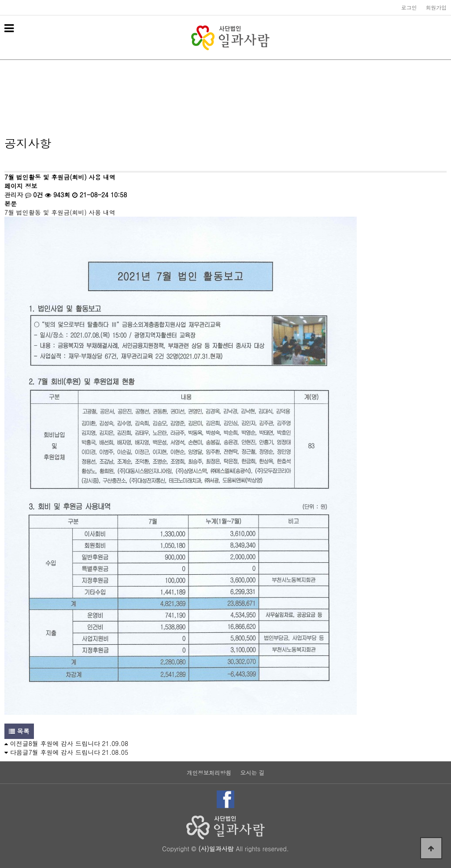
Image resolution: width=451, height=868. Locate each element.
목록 (19, 731)
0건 (34, 195)
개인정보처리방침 (209, 773)
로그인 (409, 7)
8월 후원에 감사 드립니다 (64, 743)
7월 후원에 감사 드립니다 (64, 752)
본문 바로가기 (0, 0)
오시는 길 (252, 773)
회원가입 (436, 7)
